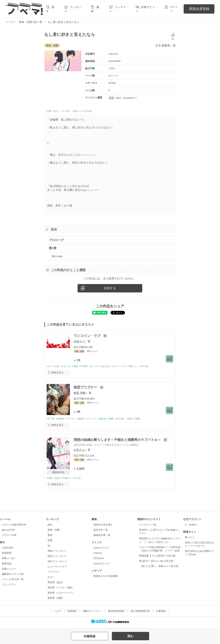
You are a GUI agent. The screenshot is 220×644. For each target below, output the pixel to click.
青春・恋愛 (54, 532)
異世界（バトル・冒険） (61, 589)
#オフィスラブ (127, 367)
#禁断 (118, 420)
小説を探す (8, 550)
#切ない (60, 112)
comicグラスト (101, 550)
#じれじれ (68, 367)
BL (49, 547)
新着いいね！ (9, 560)
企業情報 (161, 613)
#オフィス (99, 367)
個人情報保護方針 (140, 613)
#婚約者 (108, 420)
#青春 (85, 112)
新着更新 (7, 555)
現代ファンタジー (57, 563)
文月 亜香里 (163, 45)
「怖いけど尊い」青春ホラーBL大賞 (159, 568)
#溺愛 (146, 420)
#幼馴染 (62, 420)
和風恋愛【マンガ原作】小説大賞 (157, 558)
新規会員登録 (199, 9)
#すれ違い (73, 112)
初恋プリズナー (86, 389)
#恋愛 (50, 112)
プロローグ (56, 241)
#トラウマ (73, 420)
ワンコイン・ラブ (88, 337)
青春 (50, 537)
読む (131, 636)
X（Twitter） (192, 527)
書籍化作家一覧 (102, 537)
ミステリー (54, 574)
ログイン (174, 9)
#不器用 (87, 367)
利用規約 (72, 613)
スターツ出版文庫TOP (14, 527)
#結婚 (58, 480)
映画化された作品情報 (106, 578)
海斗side (57, 257)
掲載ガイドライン (92, 613)
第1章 (53, 249)
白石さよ (79, 451)
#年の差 (154, 367)
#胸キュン (143, 367)
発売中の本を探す (103, 527)
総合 (50, 527)
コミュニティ (9, 586)
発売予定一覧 (101, 532)
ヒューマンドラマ (57, 568)
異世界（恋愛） (56, 600)
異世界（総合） (56, 584)
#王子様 (51, 420)
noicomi (98, 555)
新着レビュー (9, 570)
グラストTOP (9, 537)
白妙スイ (79, 342)
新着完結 (7, 565)
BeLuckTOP (8, 532)
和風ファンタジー (57, 553)
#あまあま (112, 367)
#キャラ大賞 (53, 367)
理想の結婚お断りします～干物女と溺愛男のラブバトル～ (118, 441)
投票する (110, 289)
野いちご (190, 539)
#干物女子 (68, 480)
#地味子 (85, 420)
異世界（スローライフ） (61, 595)
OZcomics (99, 560)
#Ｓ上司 (80, 480)
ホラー (51, 579)
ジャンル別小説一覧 (13, 581)
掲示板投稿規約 (116, 613)
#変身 (138, 420)
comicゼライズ (101, 565)
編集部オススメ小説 (13, 576)
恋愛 (50, 542)
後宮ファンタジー (57, 558)
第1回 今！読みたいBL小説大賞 (156, 563)
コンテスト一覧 (148, 527)
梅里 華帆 (80, 394)
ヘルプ (58, 613)
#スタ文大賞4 (99, 112)
